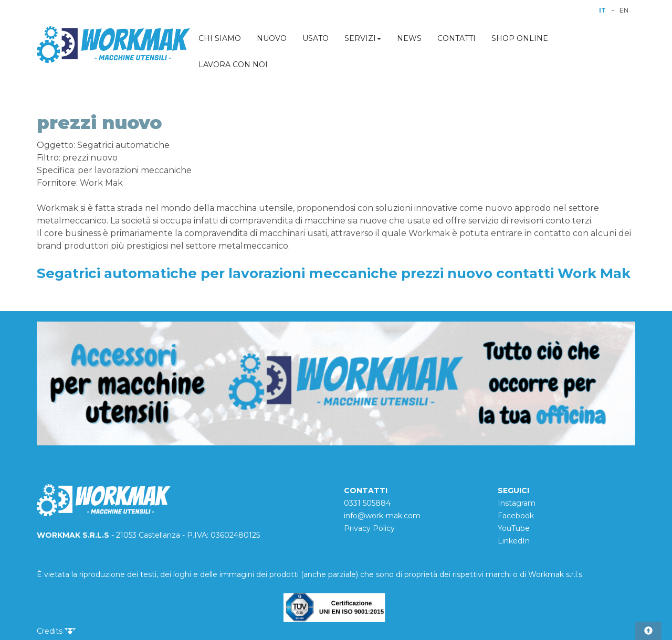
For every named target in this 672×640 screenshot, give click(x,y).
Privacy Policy (369, 528)
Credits (56, 631)
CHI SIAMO (220, 38)
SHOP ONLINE (520, 38)
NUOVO (272, 38)
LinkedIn (514, 541)
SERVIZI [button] (363, 38)
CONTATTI (456, 38)
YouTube (514, 528)
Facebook (516, 516)
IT (602, 10)
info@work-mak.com (382, 516)
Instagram (517, 503)
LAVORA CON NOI (233, 65)
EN (624, 10)
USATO (316, 38)
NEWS (409, 38)
